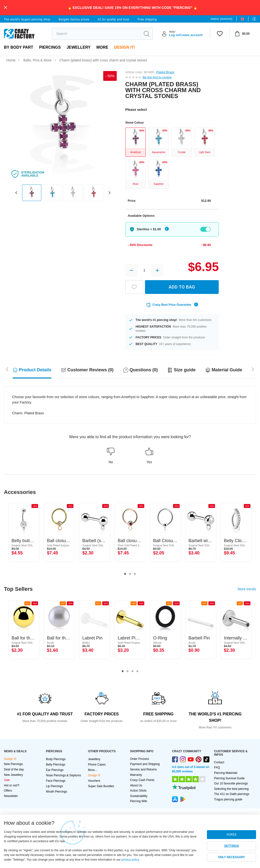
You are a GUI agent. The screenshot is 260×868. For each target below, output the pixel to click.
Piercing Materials (226, 773)
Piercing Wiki (138, 801)
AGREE (231, 835)
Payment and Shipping (145, 764)
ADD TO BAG (182, 287)
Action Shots (138, 791)
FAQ (217, 767)
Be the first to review (157, 77)
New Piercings (13, 764)
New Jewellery (13, 775)
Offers (8, 791)
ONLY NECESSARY (231, 857)
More (102, 47)
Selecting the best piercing (231, 789)
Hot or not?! (12, 785)
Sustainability (139, 796)
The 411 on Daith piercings (232, 794)
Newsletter (11, 796)
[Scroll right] (7, 369)
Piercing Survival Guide (229, 778)
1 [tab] (125, 574)
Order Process (139, 759)
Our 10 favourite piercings (231, 783)
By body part (19, 47)
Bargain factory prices (74, 19)
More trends (247, 589)
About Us (136, 785)
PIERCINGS (50, 47)
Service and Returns (143, 769)
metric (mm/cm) (222, 19)
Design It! (124, 47)
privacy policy (130, 860)
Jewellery (79, 47)
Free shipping (147, 19)
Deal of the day (14, 769)
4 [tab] (137, 671)
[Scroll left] (253, 369)
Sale (7, 780)
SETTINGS (231, 846)
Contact (219, 762)
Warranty (136, 775)
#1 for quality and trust (113, 19)
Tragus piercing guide (228, 799)
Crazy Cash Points (142, 780)
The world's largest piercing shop (27, 19)
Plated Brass (165, 72)
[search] (96, 34)
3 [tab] (135, 574)
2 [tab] (130, 574)
